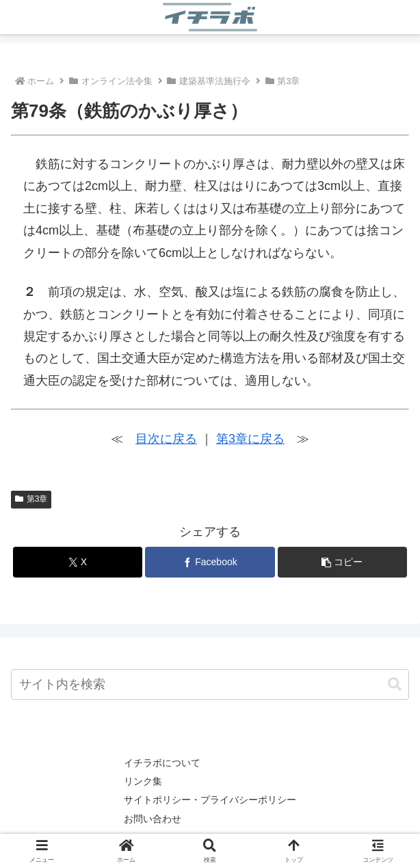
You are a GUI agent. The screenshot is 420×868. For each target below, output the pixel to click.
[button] (342, 562)
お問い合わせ (153, 819)
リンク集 (143, 781)
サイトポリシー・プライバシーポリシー (210, 800)
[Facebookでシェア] (210, 562)
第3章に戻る (250, 439)
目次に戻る (166, 439)
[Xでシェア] (78, 562)
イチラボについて (162, 763)
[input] (210, 684)
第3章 (31, 499)
